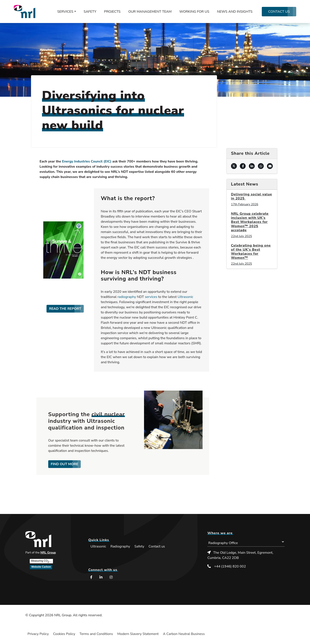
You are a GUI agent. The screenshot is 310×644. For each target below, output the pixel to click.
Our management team (150, 12)
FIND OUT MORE (65, 464)
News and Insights (235, 12)
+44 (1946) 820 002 (230, 566)
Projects (112, 12)
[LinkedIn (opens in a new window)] (101, 577)
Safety (90, 12)
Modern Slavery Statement (138, 634)
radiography (127, 297)
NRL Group (48, 553)
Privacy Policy (38, 634)
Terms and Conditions (96, 634)
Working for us (194, 12)
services (151, 297)
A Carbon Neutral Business (184, 634)
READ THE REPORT (65, 309)
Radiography (120, 546)
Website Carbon (41, 567)
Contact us (279, 12)
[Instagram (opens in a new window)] (112, 577)
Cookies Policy (64, 634)
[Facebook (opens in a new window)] (91, 577)
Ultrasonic (185, 297)
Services (65, 12)
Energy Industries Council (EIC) (87, 161)
